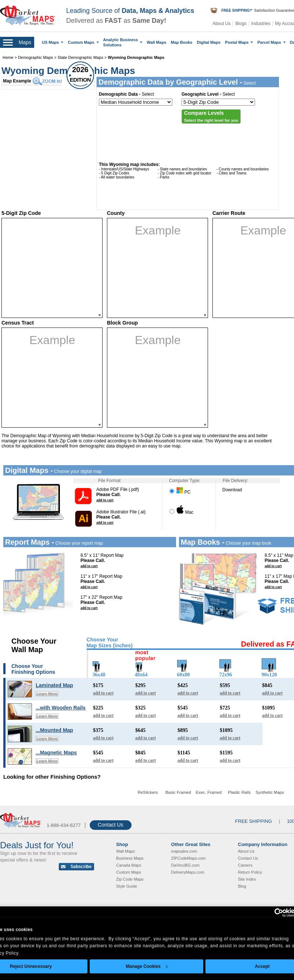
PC (180, 492)
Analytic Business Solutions (123, 42)
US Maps (53, 42)
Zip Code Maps (130, 879)
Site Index (247, 879)
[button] (211, 116)
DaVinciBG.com (185, 865)
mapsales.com (184, 851)
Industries (261, 24)
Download (232, 490)
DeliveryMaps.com (188, 872)
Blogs (241, 24)
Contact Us (110, 825)
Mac (181, 512)
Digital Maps (209, 42)
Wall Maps (156, 42)
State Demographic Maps (80, 57)
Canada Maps (129, 865)
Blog (242, 886)
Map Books (182, 42)
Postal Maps (239, 42)
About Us (221, 24)
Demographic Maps (35, 57)
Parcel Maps (271, 42)
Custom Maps (83, 42)
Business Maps (130, 858)
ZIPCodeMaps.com (189, 858)
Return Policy (250, 872)
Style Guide (127, 886)
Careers (245, 865)
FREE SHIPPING (254, 821)
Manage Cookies (147, 966)
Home (8, 57)
